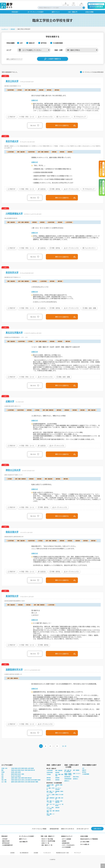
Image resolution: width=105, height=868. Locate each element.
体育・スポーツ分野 (51, 809)
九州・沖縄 (4, 786)
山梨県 (16, 776)
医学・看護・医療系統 (59, 779)
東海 (2, 778)
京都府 (16, 782)
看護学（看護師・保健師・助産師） (68, 778)
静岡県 (13, 778)
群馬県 (19, 774)
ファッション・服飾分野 (59, 809)
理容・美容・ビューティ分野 (51, 806)
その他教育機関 (86, 778)
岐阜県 (19, 778)
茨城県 (13, 774)
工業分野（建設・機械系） (51, 789)
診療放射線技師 (68, 783)
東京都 (29, 774)
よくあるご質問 (85, 846)
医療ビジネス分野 (59, 799)
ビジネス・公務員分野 (51, 799)
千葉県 (26, 774)
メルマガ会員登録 (66, 851)
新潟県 (13, 776)
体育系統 (49, 784)
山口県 (26, 784)
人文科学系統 (50, 774)
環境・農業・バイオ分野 (51, 819)
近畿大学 (10, 402)
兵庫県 (22, 782)
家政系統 (57, 782)
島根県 (16, 784)
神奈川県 (33, 774)
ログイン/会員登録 (66, 843)
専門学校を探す (6, 847)
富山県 (13, 780)
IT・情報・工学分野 (51, 793)
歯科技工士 (67, 785)
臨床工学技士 (76, 781)
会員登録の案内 (66, 847)
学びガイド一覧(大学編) (47, 843)
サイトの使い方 (85, 848)
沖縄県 (37, 786)
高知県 (39, 784)
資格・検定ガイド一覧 (47, 849)
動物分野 (57, 815)
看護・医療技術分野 (51, 802)
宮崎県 (29, 786)
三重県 (22, 778)
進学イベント (23, 843)
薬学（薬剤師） (77, 774)
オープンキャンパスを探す (27, 840)
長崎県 (19, 786)
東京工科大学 (12, 80)
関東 (2, 774)
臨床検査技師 (67, 781)
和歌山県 (30, 782)
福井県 (19, 780)
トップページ (5, 28)
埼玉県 (22, 774)
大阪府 (19, 782)
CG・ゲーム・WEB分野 (58, 793)
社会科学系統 (50, 776)
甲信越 (3, 776)
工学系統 (49, 778)
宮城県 (22, 772)
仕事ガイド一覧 (45, 847)
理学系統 (57, 776)
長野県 (19, 776)
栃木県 (16, 774)
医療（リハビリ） (77, 778)
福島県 (32, 772)
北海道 (13, 772)
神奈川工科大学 (13, 471)
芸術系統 (57, 784)
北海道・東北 (4, 772)
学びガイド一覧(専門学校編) (48, 845)
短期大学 (84, 774)
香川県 (32, 784)
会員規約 (64, 845)
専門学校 (84, 776)
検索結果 (13, 28)
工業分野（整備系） (59, 789)
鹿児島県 (33, 786)
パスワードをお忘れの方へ (68, 849)
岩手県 (19, 772)
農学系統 (49, 782)
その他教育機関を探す (8, 849)
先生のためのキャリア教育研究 (89, 843)
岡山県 (19, 784)
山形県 (29, 772)
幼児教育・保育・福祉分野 (59, 806)
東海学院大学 (12, 598)
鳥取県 (13, 784)
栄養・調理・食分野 (59, 802)
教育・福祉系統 (59, 774)
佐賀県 (16, 786)
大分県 (26, 786)
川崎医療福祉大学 (14, 213)
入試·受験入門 (23, 846)
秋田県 (26, 772)
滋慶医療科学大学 (14, 672)
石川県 (16, 780)
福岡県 (13, 786)
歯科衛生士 (76, 783)
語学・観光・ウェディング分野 (51, 796)
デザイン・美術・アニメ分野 (51, 812)
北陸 (2, 780)
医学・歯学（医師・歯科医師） (68, 775)
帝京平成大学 (12, 140)
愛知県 (16, 778)
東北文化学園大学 (14, 333)
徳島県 (29, 784)
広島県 (22, 784)
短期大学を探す (6, 845)
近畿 (2, 782)
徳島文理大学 (12, 533)
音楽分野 (57, 811)
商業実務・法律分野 (59, 796)
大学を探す (5, 843)
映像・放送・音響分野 (51, 815)
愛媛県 (36, 784)
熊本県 (22, 786)
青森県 (16, 772)
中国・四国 (4, 784)
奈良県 (26, 782)
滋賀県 (13, 782)
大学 (83, 772)
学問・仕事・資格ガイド (48, 840)
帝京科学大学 (12, 272)
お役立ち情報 (84, 840)
